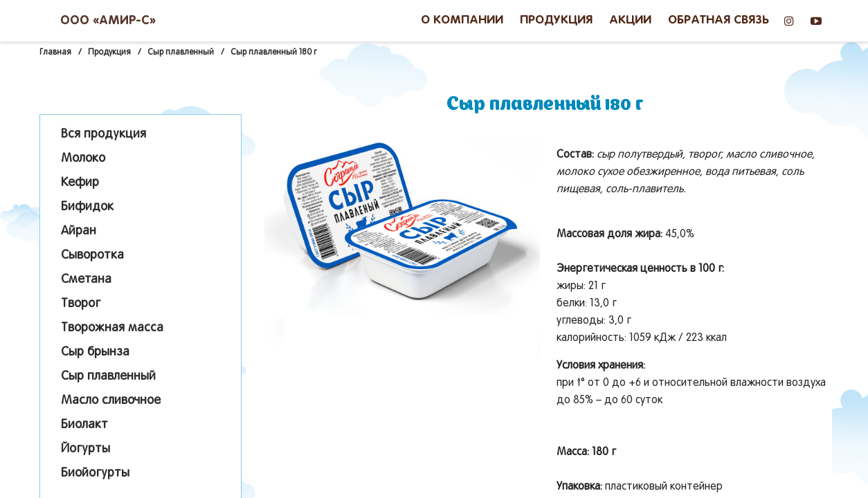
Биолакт (84, 425)
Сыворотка (92, 256)
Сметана (86, 280)
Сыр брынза (95, 352)
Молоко (83, 159)
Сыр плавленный (108, 377)
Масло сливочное (111, 401)
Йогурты (85, 449)
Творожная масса (112, 328)
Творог (81, 304)
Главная (55, 53)
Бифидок (87, 207)
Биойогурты (95, 473)
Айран (79, 231)
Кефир (80, 183)
